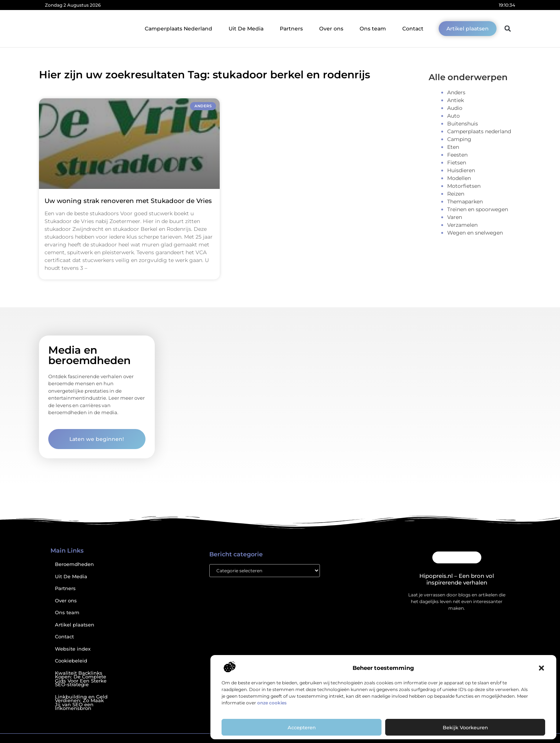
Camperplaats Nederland (179, 29)
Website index (73, 649)
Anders (456, 92)
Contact (413, 29)
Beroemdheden (74, 564)
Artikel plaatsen (75, 625)
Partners (291, 29)
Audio (455, 108)
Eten (453, 147)
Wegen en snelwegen (475, 233)
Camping (459, 139)
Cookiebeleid (71, 661)
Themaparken (465, 202)
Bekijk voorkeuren (465, 727)
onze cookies (272, 703)
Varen (455, 217)
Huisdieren (461, 170)
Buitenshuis (463, 124)
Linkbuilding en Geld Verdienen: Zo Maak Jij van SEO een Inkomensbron (81, 703)
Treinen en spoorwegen (478, 209)
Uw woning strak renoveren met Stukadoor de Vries (128, 201)
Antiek (456, 100)
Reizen (456, 194)
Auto (453, 116)
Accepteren (302, 727)
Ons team (373, 29)
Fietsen (457, 163)
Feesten (457, 155)
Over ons (331, 29)
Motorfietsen (464, 186)
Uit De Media (246, 29)
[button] (541, 668)
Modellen (459, 178)
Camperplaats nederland (479, 131)
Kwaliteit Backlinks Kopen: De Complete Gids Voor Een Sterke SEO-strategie (81, 679)
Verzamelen (462, 225)
